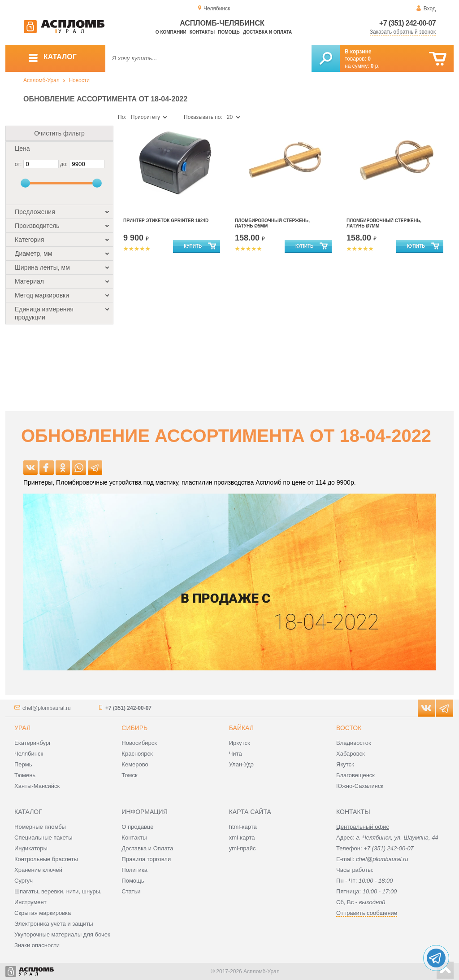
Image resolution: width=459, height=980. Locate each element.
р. (375, 66)
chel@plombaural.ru (47, 708)
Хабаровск (351, 754)
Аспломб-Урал (41, 80)
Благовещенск (355, 775)
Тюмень (25, 775)
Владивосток (354, 743)
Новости (79, 80)
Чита (236, 754)
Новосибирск (139, 743)
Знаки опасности (37, 945)
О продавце (137, 827)
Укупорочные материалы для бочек (62, 934)
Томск (129, 775)
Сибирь (134, 728)
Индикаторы (31, 848)
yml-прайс (242, 848)
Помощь (229, 32)
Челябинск (29, 754)
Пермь (23, 764)
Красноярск (137, 754)
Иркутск (240, 743)
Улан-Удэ (241, 764)
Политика (134, 870)
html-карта (243, 827)
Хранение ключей (38, 870)
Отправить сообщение (367, 913)
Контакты (202, 32)
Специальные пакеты (43, 838)
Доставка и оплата (267, 32)
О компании (171, 32)
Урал (22, 728)
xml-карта (242, 838)
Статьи (131, 891)
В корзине (358, 52)
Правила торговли (146, 859)
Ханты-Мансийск (37, 786)
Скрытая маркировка (43, 913)
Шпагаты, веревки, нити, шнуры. (58, 891)
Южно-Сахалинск (360, 786)
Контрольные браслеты (46, 859)
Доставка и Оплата (147, 848)
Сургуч (24, 881)
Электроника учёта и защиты (54, 924)
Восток (349, 728)
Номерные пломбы (40, 827)
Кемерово (135, 764)
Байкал (241, 728)
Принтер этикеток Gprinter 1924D (166, 221)
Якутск (345, 764)
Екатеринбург (33, 743)
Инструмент (30, 902)
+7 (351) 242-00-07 (407, 23)
